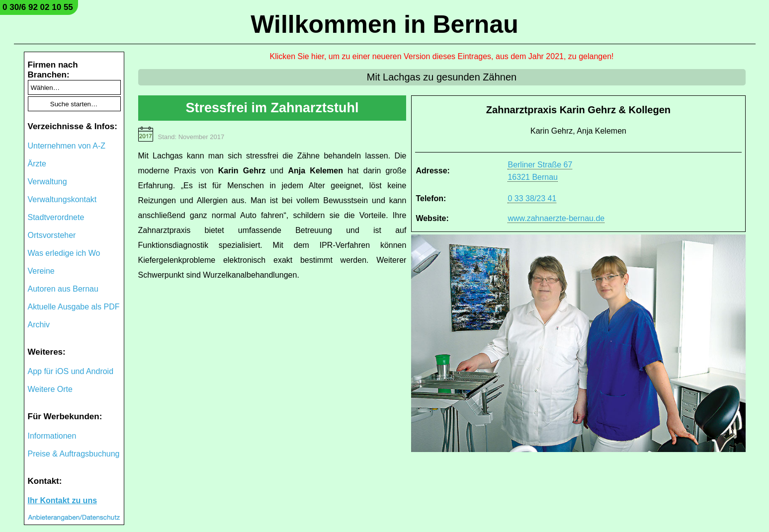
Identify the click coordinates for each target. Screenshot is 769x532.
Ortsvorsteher (52, 235)
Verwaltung (47, 182)
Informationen (52, 436)
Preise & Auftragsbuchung (74, 454)
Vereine (41, 271)
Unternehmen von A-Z (67, 146)
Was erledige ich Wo (64, 253)
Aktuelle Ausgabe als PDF (74, 307)
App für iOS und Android (71, 371)
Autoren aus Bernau (63, 289)
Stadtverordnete (56, 217)
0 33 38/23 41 (532, 198)
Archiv (39, 325)
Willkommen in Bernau (384, 24)
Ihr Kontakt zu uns (63, 500)
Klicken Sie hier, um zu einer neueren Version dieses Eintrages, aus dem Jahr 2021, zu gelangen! (442, 56)
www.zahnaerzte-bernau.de (556, 218)
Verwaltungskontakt (62, 199)
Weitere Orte (50, 389)
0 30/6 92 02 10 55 (38, 7)
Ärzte (37, 164)
